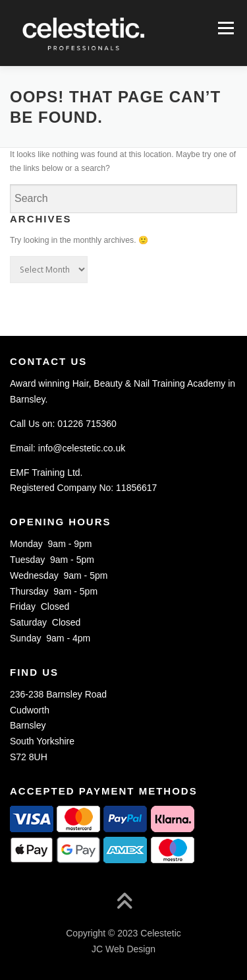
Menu (224, 28)
